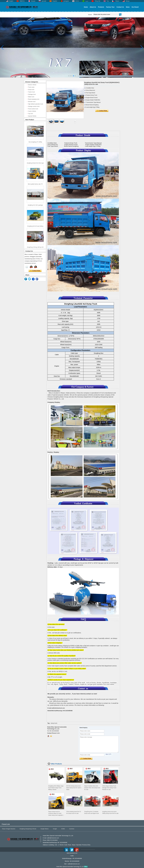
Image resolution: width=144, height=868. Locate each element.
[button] (69, 76)
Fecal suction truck (33, 109)
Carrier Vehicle (32, 111)
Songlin (55, 829)
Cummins (72, 829)
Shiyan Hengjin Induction (9, 829)
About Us (93, 7)
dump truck (54, 723)
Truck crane (31, 87)
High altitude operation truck (36, 104)
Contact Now (35, 271)
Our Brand (135, 7)
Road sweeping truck (34, 99)
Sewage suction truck (34, 106)
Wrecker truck (32, 102)
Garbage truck (32, 94)
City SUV (31, 114)
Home (86, 7)
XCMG (63, 829)
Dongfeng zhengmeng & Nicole (28, 829)
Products (101, 7)
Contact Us (120, 7)
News (128, 7)
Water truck (31, 97)
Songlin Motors (45, 829)
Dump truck (31, 90)
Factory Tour (110, 7)
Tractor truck (31, 92)
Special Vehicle (32, 116)
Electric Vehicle (32, 85)
